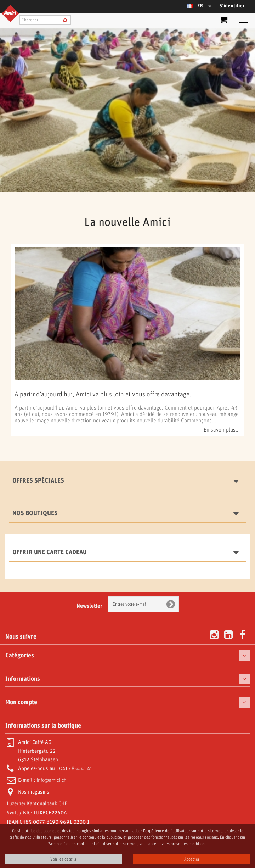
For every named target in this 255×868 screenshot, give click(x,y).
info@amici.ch (52, 780)
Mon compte (21, 702)
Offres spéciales (38, 481)
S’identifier (232, 6)
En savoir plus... (222, 430)
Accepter (192, 859)
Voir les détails (63, 859)
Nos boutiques (35, 513)
